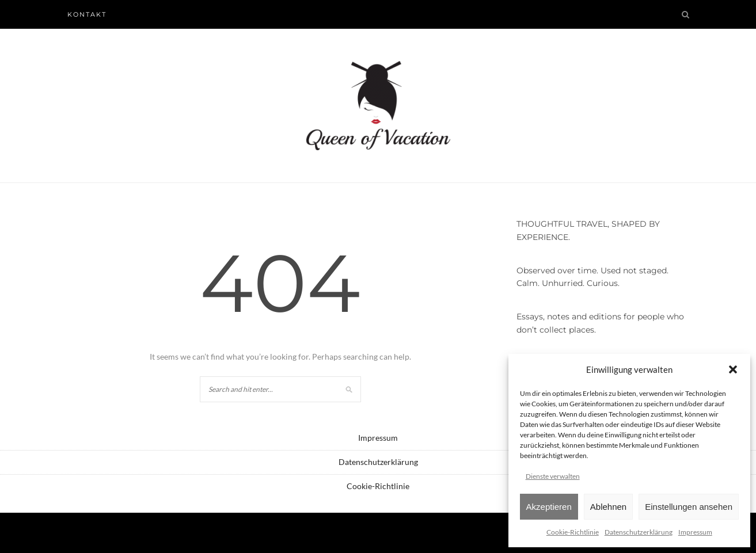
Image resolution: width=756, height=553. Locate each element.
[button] (733, 369)
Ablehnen (608, 507)
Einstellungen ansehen (689, 507)
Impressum (695, 532)
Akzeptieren (549, 507)
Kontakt (87, 14)
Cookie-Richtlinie (573, 532)
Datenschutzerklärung (639, 532)
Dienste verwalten (553, 476)
